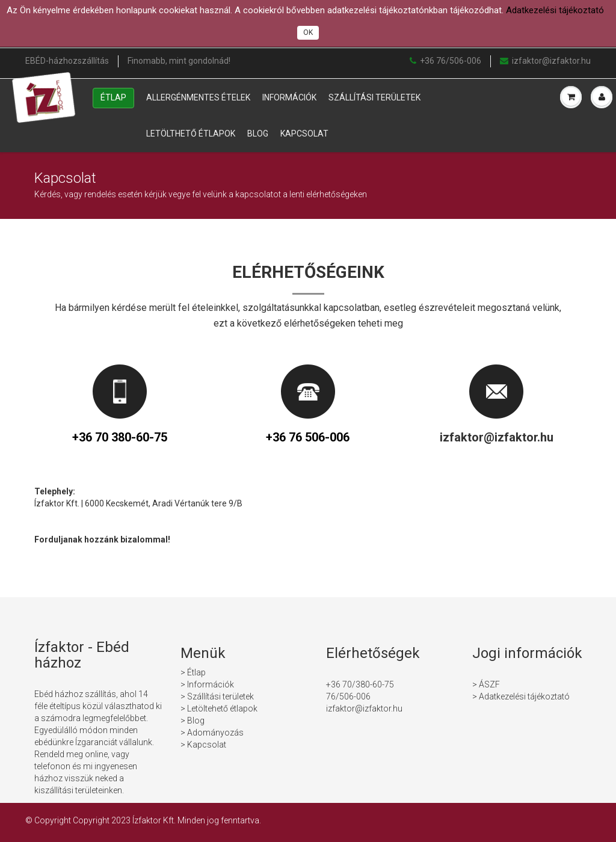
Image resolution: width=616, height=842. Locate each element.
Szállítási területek (374, 97)
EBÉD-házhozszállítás (67, 61)
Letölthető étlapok (191, 134)
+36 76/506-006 (445, 61)
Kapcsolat (304, 134)
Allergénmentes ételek (198, 97)
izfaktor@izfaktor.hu (545, 61)
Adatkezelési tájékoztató (555, 10)
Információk (289, 97)
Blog (258, 134)
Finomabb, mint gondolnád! (179, 61)
